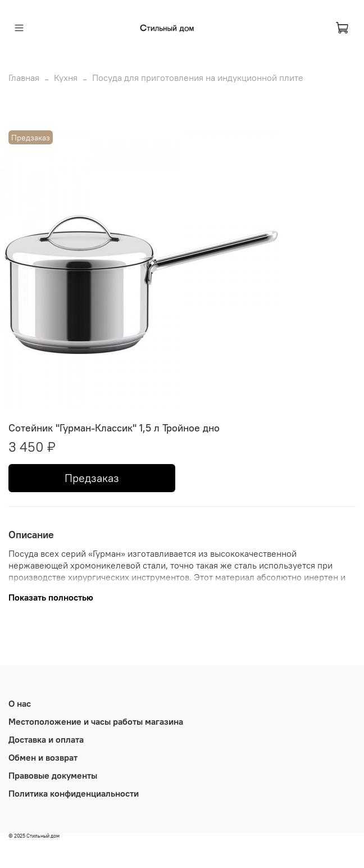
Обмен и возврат (43, 757)
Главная (24, 78)
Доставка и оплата (46, 739)
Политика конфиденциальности (74, 793)
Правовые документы (53, 775)
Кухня (66, 78)
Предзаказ (92, 478)
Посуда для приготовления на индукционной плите (198, 78)
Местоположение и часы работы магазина (96, 721)
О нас (20, 703)
